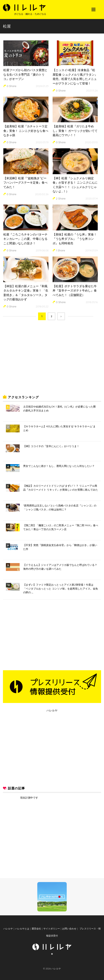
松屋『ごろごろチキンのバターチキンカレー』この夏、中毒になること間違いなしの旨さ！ (25, 239)
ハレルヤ (52, 710)
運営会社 (36, 929)
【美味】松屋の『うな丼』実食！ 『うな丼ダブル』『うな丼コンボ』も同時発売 (75, 239)
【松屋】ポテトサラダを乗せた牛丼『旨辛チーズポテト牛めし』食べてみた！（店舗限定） (75, 291)
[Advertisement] (32, 360)
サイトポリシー (52, 929)
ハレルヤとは (22, 929)
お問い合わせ (69, 929)
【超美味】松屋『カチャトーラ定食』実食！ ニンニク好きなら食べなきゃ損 (26, 131)
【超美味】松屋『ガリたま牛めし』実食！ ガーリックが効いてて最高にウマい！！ (75, 131)
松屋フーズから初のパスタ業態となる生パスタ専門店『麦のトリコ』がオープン (25, 74)
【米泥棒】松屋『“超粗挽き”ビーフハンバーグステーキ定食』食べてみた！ (25, 183)
